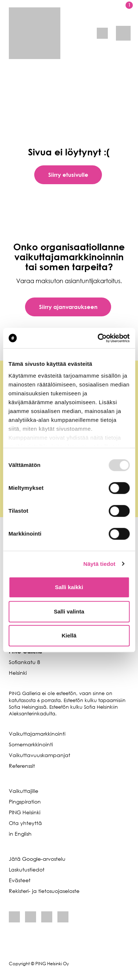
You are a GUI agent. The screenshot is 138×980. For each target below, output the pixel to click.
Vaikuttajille (24, 791)
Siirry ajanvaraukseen (68, 307)
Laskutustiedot (27, 869)
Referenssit (22, 766)
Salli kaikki (69, 587)
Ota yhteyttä (25, 823)
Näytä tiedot (100, 564)
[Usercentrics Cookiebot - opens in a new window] (98, 338)
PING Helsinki (25, 812)
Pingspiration (25, 802)
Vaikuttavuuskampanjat (40, 755)
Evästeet (20, 880)
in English (20, 834)
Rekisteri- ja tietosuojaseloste (44, 891)
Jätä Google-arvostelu (37, 859)
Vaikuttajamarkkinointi (37, 734)
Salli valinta (69, 611)
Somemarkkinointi (31, 744)
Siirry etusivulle (68, 175)
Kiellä (69, 635)
